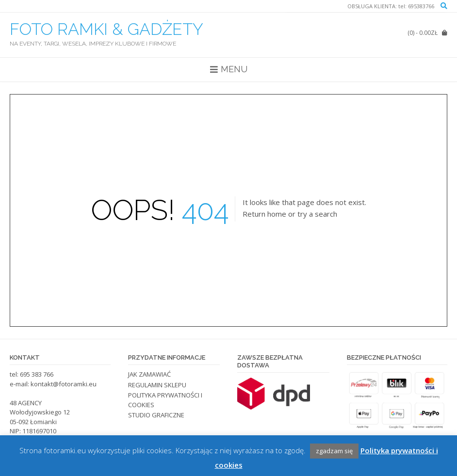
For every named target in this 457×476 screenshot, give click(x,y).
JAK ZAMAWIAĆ (149, 374)
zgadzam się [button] (334, 451)
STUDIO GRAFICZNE (156, 415)
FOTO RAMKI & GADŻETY (106, 29)
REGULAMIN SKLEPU (157, 385)
